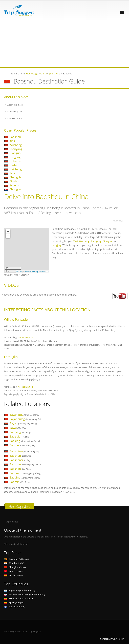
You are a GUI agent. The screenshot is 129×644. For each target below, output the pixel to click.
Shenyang (16, 149)
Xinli (12, 141)
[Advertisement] (64, 44)
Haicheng (16, 169)
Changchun (17, 177)
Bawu (19, 428)
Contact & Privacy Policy (112, 639)
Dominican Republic (24, 595)
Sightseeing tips (15, 112)
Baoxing (25, 441)
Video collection (15, 119)
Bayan (23, 423)
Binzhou (15, 181)
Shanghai (15, 567)
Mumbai (14, 563)
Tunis (14, 571)
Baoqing (25, 477)
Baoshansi (20, 460)
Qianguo (15, 153)
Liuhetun (15, 161)
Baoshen (20, 456)
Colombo (16, 559)
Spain (14, 603)
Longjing (15, 157)
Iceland (15, 607)
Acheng (14, 185)
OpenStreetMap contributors (37, 272)
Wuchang (16, 145)
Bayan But (24, 415)
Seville (13, 575)
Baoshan (25, 464)
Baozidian (19, 436)
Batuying (20, 432)
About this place (15, 105)
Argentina (19, 590)
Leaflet (19, 272)
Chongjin (15, 189)
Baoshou (15, 137)
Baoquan (25, 473)
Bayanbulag (25, 419)
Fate (12, 173)
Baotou (22, 445)
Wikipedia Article (25, 337)
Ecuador (19, 599)
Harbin (14, 165)
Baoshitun (24, 451)
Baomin (20, 482)
